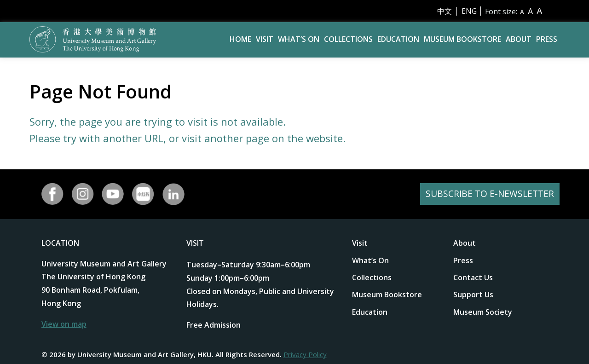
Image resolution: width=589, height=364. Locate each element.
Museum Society (483, 312)
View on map (64, 324)
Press (547, 39)
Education (398, 39)
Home (240, 39)
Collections (348, 39)
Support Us (473, 295)
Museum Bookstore (462, 39)
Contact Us (473, 277)
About (519, 39)
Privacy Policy (305, 354)
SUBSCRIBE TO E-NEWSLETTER (488, 194)
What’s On (299, 39)
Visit (265, 39)
